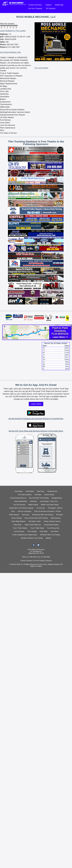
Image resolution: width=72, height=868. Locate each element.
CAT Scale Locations (25, 495)
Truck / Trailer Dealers (20, 528)
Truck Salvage (32, 531)
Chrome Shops (49, 495)
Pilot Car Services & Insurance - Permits (47, 511)
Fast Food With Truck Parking (39, 498)
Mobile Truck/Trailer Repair (50, 505)
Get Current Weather (41, 68)
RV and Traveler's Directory (43, 561)
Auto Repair (19, 491)
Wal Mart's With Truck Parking (50, 535)
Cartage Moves (52, 491)
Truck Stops (44, 531)
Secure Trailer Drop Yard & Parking (36, 518)
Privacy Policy (42, 564)
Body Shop (41, 491)
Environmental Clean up (18, 498)
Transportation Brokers (51, 525)
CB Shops (38, 495)
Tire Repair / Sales (35, 521)
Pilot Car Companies (25, 511)
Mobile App (59, 5)
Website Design (53, 564)
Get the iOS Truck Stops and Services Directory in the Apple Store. (36, 431)
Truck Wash (54, 531)
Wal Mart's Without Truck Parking (32, 538)
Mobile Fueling (33, 505)
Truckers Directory (35, 5)
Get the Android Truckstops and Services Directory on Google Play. (36, 419)
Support (48, 5)
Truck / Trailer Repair (37, 528)
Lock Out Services (19, 505)
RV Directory (51, 8)
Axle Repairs (30, 491)
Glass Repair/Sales (21, 501)
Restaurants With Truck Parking (43, 515)
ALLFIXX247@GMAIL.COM (10, 52)
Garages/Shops (57, 498)
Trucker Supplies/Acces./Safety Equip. (25, 535)
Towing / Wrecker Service (52, 521)
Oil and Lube (41, 508)
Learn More (36, 404)
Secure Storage (17, 518)
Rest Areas (26, 515)
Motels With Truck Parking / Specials (22, 508)
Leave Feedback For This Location (13, 31)
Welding (48, 538)
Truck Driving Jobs (53, 528)
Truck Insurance (19, 531)
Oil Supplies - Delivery (55, 508)
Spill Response (56, 518)
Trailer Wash (17, 525)
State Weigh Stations (19, 521)
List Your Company (35, 8)
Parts (13, 511)
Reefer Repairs (14, 515)
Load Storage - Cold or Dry (49, 501)
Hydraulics (33, 501)
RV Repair (59, 515)
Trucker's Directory (26, 561)
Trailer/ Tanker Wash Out (33, 525)
